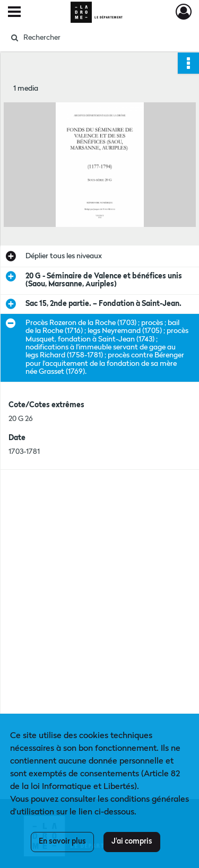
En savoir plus (62, 841)
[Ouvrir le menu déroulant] (14, 13)
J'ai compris (132, 841)
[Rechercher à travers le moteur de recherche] (98, 38)
